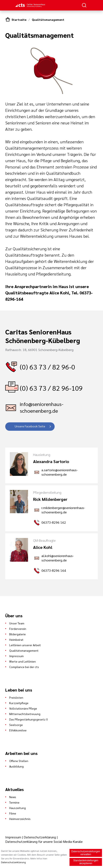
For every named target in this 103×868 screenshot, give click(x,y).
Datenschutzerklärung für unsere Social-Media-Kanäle (44, 841)
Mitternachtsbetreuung (25, 714)
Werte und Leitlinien (23, 661)
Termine (14, 802)
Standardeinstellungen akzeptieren (86, 862)
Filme (13, 813)
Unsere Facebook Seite (30, 426)
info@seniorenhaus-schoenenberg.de (42, 407)
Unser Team (17, 623)
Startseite (19, 20)
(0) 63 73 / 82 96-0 (48, 367)
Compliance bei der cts (24, 667)
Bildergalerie (17, 634)
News (13, 797)
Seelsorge (16, 725)
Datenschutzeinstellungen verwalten (86, 853)
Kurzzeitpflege (19, 703)
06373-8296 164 (54, 570)
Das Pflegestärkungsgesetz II (28, 719)
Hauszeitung (17, 808)
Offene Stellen (19, 761)
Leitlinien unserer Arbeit (25, 645)
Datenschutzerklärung (40, 837)
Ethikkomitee (18, 730)
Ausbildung (16, 766)
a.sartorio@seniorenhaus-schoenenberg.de (60, 472)
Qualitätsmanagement (48, 20)
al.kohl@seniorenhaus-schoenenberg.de (58, 558)
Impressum (16, 656)
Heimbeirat (16, 640)
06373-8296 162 (54, 522)
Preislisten (16, 697)
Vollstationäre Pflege (23, 708)
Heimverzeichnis (20, 819)
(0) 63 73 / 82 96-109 (51, 388)
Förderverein (18, 629)
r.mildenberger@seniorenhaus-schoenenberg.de (63, 510)
